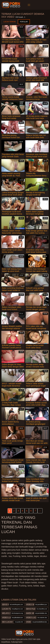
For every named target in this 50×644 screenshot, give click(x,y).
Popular (24, 22)
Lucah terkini (10, 22)
